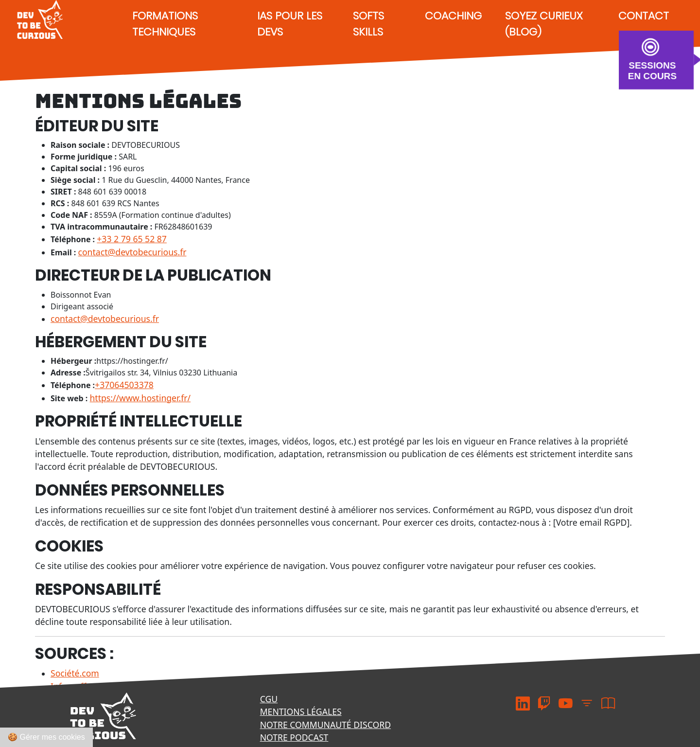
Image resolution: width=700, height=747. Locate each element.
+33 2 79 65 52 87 (132, 239)
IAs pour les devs (290, 24)
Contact (644, 16)
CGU (269, 699)
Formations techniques (165, 24)
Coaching (453, 16)
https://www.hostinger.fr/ (140, 398)
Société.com (75, 673)
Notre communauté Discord (325, 725)
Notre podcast (294, 737)
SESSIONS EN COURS (652, 70)
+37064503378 (124, 385)
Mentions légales (301, 711)
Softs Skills (368, 24)
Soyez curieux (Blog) (544, 24)
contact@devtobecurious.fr (132, 252)
